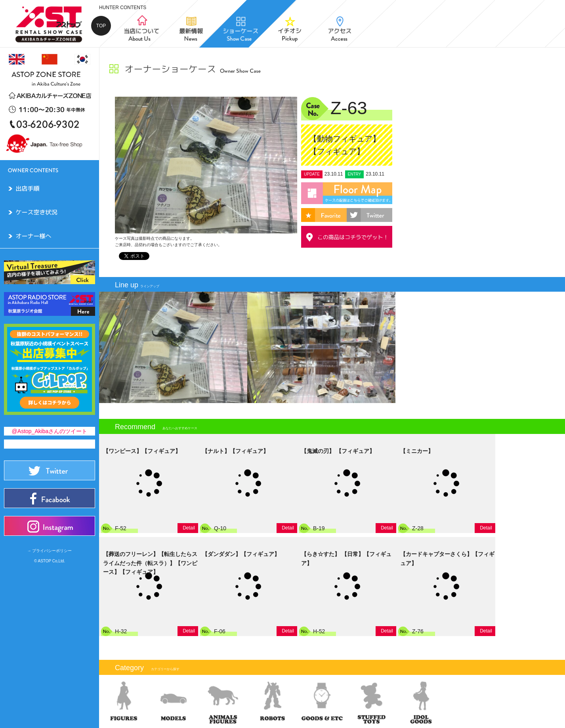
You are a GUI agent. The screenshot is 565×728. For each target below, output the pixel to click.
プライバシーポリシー (52, 551)
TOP (101, 26)
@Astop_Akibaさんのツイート (50, 431)
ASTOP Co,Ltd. (52, 561)
